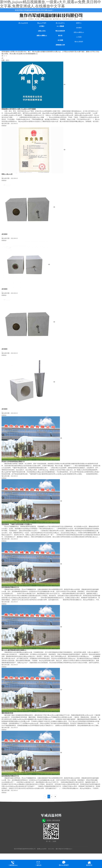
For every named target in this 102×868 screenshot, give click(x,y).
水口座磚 (60, 40)
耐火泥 (60, 36)
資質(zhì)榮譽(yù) (42, 36)
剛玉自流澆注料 (60, 31)
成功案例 (79, 28)
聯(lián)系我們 (79, 42)
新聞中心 (79, 23)
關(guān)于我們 (42, 23)
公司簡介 (42, 26)
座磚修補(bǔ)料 (60, 45)
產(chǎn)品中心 (60, 23)
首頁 (7, 60)
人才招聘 (79, 37)
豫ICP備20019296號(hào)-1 (64, 849)
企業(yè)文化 (42, 31)
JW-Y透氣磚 (60, 26)
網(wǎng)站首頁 (23, 23)
